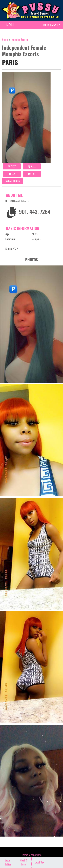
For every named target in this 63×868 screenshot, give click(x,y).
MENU (8, 25)
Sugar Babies (13, 181)
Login (46, 25)
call (32, 166)
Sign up (56, 25)
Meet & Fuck (24, 862)
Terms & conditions (31, 855)
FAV (12, 174)
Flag (32, 174)
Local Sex (39, 862)
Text (12, 166)
